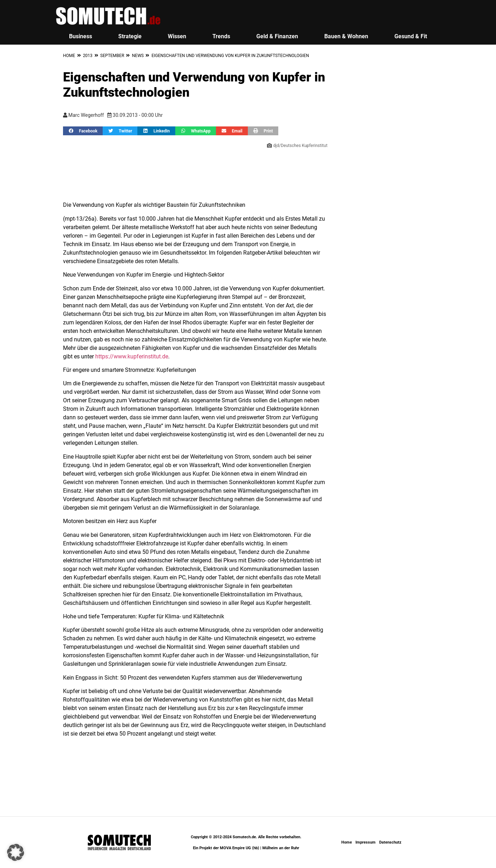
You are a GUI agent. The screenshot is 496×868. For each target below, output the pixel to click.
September (112, 56)
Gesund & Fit (411, 36)
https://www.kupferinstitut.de (132, 356)
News (138, 56)
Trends (221, 36)
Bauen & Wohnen (346, 36)
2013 (88, 56)
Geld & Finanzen (277, 36)
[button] (83, 131)
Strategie (130, 36)
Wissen (177, 36)
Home (69, 56)
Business (81, 36)
